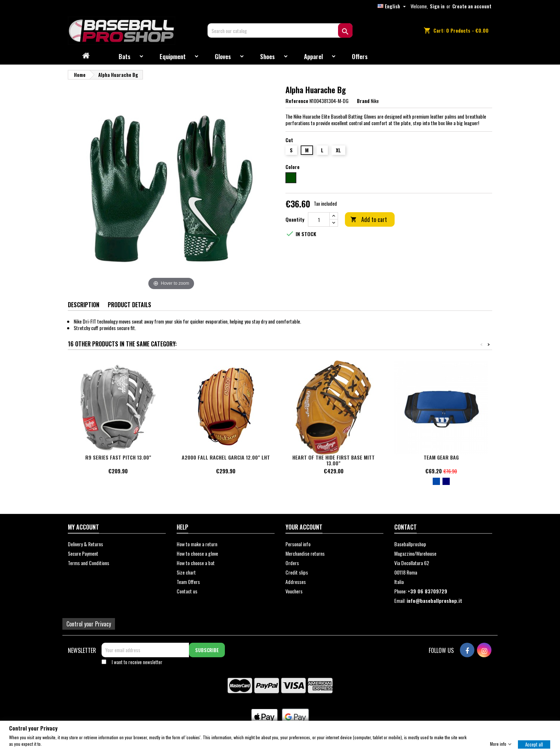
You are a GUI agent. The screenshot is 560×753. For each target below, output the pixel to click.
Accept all (534, 744)
